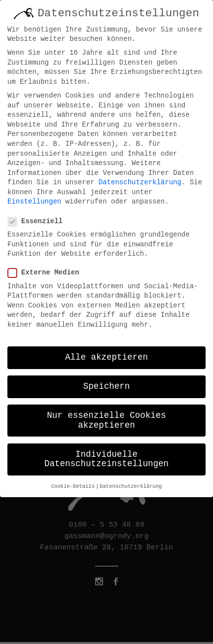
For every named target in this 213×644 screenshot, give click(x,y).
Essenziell (39, 218)
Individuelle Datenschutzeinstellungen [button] (106, 455)
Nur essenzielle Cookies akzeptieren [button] (106, 416)
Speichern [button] (107, 382)
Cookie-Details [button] (73, 483)
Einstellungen (34, 198)
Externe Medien (48, 269)
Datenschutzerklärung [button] (131, 483)
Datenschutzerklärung (140, 178)
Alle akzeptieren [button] (106, 353)
